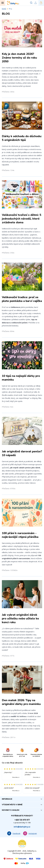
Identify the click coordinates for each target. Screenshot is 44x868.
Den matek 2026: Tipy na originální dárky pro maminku (21, 702)
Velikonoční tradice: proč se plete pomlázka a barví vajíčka (22, 299)
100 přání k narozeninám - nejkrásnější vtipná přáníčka (20, 535)
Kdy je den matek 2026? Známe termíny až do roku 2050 (19, 58)
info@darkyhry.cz (22, 827)
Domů (4, 9)
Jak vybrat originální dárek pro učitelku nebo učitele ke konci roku (20, 618)
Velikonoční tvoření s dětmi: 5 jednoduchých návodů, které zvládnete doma (22, 219)
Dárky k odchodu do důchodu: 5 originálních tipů (22, 138)
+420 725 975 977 (22, 820)
